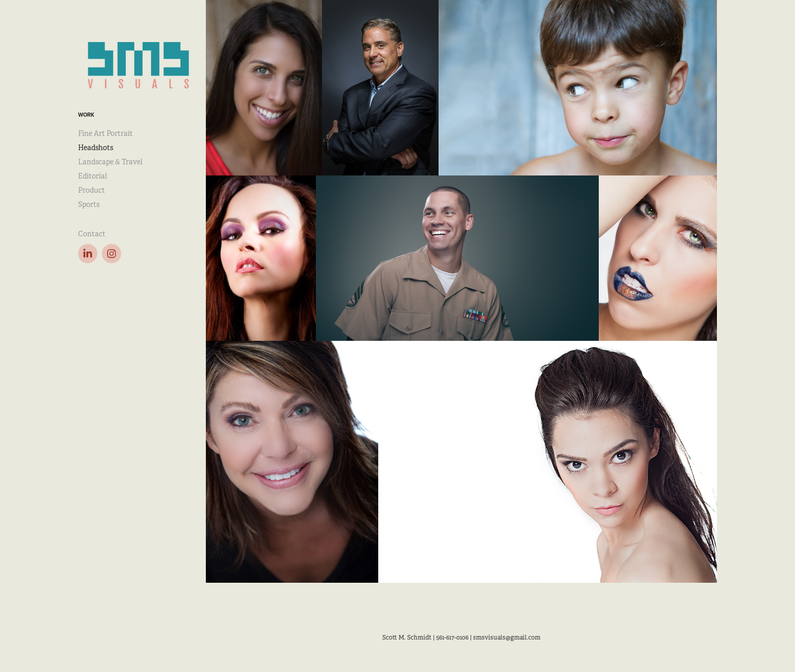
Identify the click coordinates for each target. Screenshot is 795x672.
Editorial (93, 176)
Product (92, 190)
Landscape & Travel (110, 162)
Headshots (96, 148)
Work (86, 115)
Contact (92, 234)
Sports (89, 204)
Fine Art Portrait (105, 133)
